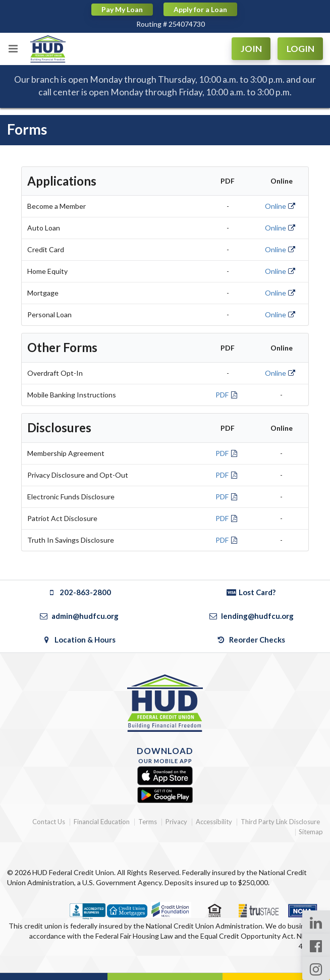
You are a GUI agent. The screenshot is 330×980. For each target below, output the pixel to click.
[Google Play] (165, 795)
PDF (227, 395)
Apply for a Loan (200, 9)
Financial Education (102, 822)
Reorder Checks (251, 640)
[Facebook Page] (316, 945)
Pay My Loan (122, 9)
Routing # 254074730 (171, 24)
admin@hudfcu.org (79, 616)
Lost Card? (251, 592)
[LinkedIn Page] (316, 922)
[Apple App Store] (165, 776)
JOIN (251, 49)
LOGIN (300, 49)
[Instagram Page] (316, 968)
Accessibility (214, 822)
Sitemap (311, 832)
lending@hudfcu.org (251, 616)
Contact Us (49, 822)
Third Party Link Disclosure (280, 822)
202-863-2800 (79, 592)
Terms (148, 822)
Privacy (176, 822)
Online (281, 206)
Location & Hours (79, 640)
